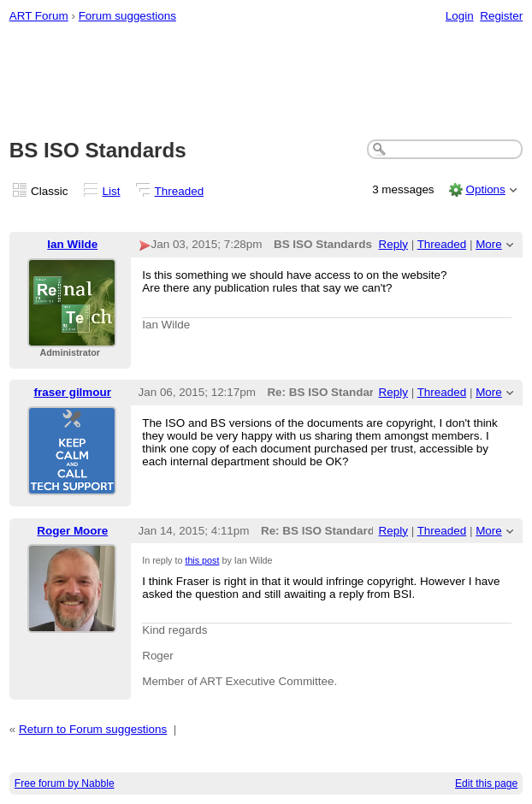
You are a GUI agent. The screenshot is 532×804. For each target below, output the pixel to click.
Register (501, 16)
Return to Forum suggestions (93, 729)
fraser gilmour (73, 392)
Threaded (180, 191)
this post (202, 560)
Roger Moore (72, 531)
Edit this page (486, 783)
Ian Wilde (72, 244)
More (489, 244)
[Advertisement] (266, 82)
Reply (393, 244)
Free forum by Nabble (65, 783)
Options (485, 189)
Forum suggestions (127, 16)
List (112, 191)
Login (460, 16)
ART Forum (39, 16)
